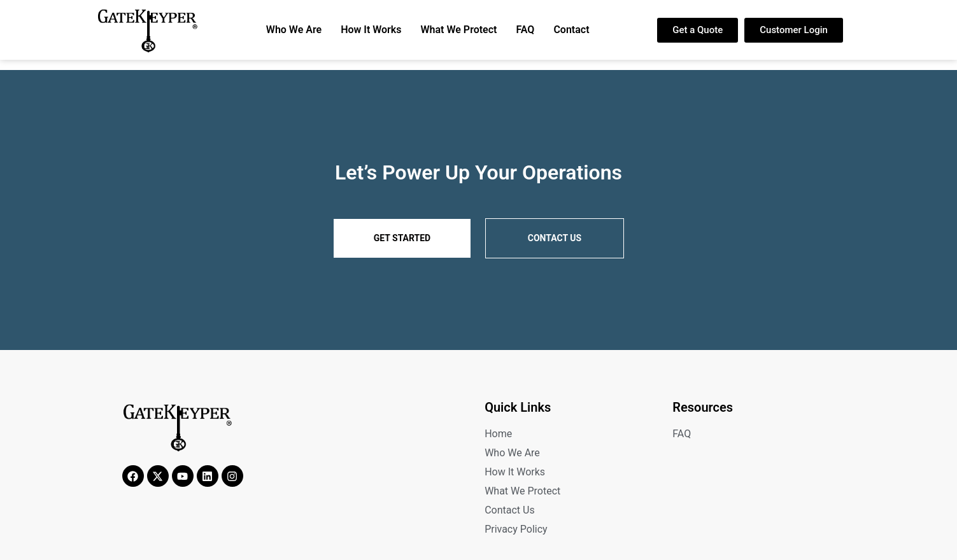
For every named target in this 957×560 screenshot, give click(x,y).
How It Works (371, 30)
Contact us (555, 238)
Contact (571, 30)
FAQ (525, 30)
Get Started (402, 238)
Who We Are (294, 30)
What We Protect (459, 30)
